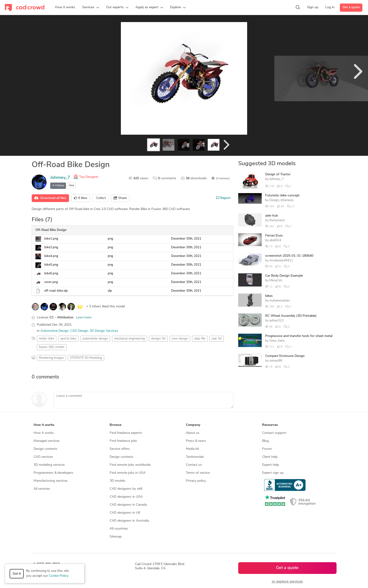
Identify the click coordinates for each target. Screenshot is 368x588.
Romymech (277, 220)
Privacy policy (196, 481)
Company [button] (193, 425)
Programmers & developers (53, 473)
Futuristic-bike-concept (282, 196)
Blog (265, 441)
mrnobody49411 (281, 261)
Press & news (196, 441)
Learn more (84, 318)
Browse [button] (115, 425)
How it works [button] (44, 425)
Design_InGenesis (282, 200)
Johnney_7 (60, 178)
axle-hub (272, 216)
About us (193, 433)
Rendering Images (51, 358)
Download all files (50, 198)
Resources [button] (270, 425)
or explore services (287, 582)
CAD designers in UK (125, 513)
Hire (71, 186)
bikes (269, 296)
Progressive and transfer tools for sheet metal (299, 336)
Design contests (45, 449)
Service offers (120, 449)
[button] (91, 8)
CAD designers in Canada (128, 505)
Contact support (274, 433)
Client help (270, 457)
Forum (267, 449)
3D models (117, 481)
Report (223, 198)
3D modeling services (49, 465)
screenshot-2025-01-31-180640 (289, 256)
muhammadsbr (280, 301)
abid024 (275, 240)
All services (42, 489)
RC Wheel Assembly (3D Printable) (291, 316)
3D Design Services (104, 331)
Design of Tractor (278, 174)
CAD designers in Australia (129, 521)
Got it (17, 574)
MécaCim (276, 281)
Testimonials (195, 457)
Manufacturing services (51, 481)
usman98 (276, 361)
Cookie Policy (58, 576)
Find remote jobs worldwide (130, 465)
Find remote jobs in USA (128, 473)
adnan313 (276, 321)
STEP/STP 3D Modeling (86, 358)
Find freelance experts (126, 433)
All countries (119, 529)
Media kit (192, 449)
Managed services (47, 441)
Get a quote (351, 7)
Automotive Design (54, 331)
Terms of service (198, 473)
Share (120, 198)
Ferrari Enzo (274, 236)
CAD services (43, 457)
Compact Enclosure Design (285, 356)
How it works (44, 433)
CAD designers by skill (126, 489)
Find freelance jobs (123, 441)
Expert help (270, 465)
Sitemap (116, 537)
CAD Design (79, 331)
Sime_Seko (277, 341)
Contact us (194, 465)
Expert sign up (273, 473)
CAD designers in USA (126, 497)
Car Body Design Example (284, 276)
